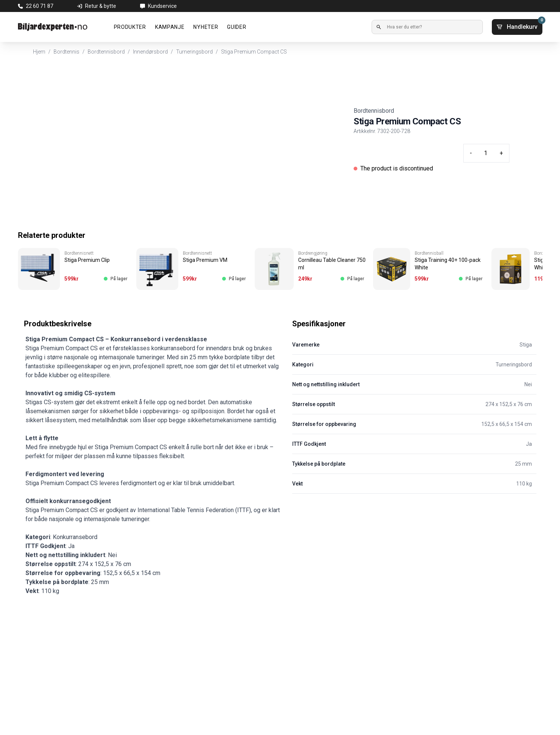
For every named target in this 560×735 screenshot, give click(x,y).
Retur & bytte (101, 6)
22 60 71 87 (40, 6)
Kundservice (162, 6)
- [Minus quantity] (471, 153)
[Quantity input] (486, 153)
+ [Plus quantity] (501, 153)
